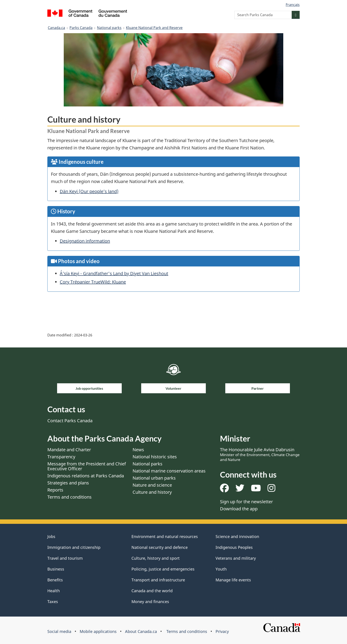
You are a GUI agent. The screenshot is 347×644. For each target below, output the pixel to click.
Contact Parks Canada (70, 421)
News (138, 450)
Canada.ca (56, 28)
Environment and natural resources (165, 536)
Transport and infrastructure (158, 580)
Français (293, 5)
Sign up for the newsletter (246, 502)
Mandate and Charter (69, 450)
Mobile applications (98, 631)
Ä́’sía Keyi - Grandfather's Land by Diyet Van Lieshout (114, 273)
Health (54, 591)
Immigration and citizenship (74, 547)
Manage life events (233, 580)
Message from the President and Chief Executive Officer (87, 466)
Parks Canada (81, 28)
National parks (109, 28)
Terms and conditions (69, 497)
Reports (55, 490)
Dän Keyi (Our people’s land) (89, 191)
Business (56, 569)
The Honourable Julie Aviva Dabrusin (260, 454)
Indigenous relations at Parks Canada (86, 476)
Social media (59, 631)
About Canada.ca (141, 631)
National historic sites (155, 457)
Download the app (239, 509)
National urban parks (154, 478)
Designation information (85, 241)
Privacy (222, 631)
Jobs (51, 536)
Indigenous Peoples (234, 547)
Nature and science (152, 485)
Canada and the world (152, 591)
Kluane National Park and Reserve (154, 28)
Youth (221, 569)
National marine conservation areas (169, 471)
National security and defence (160, 547)
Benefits (55, 580)
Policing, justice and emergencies (163, 569)
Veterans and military (236, 558)
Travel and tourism (65, 558)
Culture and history (152, 492)
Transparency (61, 457)
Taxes (53, 602)
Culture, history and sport (156, 558)
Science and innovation (237, 536)
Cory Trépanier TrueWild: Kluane (93, 282)
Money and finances (150, 602)
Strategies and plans (68, 483)
